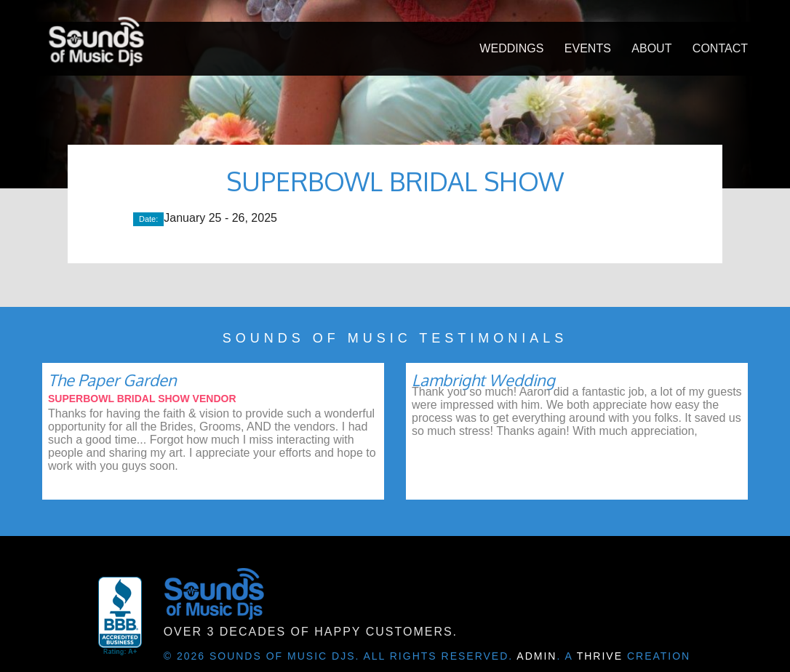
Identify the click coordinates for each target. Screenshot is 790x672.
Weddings (511, 48)
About (651, 48)
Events (588, 48)
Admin (536, 656)
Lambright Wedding (483, 380)
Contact (720, 48)
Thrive (600, 656)
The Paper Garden (112, 380)
